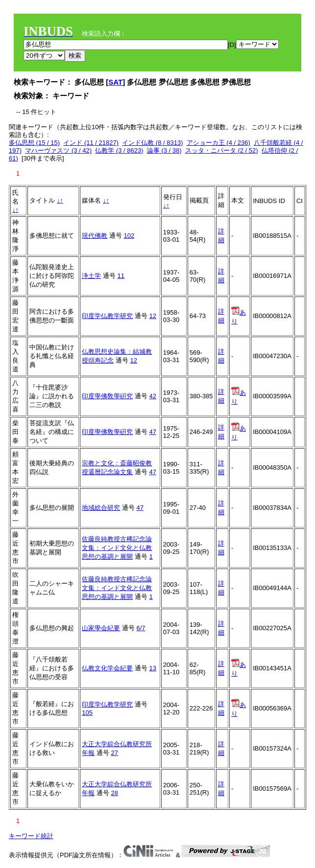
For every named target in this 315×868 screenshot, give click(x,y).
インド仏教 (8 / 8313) (152, 143)
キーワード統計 (31, 836)
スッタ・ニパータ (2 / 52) (222, 150)
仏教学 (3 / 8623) (119, 150)
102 (129, 236)
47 (153, 432)
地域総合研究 (101, 508)
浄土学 (91, 276)
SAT (115, 82)
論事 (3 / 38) (164, 150)
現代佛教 (95, 236)
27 (115, 753)
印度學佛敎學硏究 (107, 396)
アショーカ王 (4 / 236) (218, 143)
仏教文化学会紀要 (107, 668)
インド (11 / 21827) (91, 143)
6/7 (141, 628)
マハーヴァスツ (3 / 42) (58, 150)
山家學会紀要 (101, 628)
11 (121, 276)
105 (87, 713)
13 (153, 668)
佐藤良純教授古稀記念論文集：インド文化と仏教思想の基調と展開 (117, 548)
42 (153, 396)
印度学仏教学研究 (107, 316)
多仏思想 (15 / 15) (34, 143)
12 (153, 316)
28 (115, 793)
